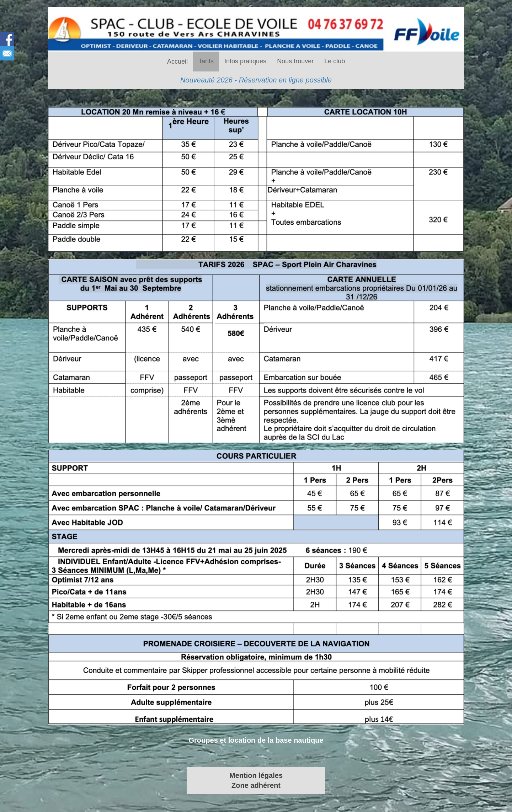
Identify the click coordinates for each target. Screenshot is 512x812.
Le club (335, 61)
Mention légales (256, 775)
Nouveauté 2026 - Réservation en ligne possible (256, 80)
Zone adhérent (256, 785)
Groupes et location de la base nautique (256, 740)
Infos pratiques (245, 61)
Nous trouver (295, 61)
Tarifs (206, 61)
